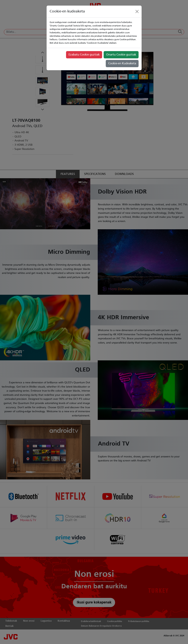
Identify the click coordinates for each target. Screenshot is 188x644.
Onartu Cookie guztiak (121, 55)
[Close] (137, 11)
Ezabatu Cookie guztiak (84, 55)
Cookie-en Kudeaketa (122, 64)
